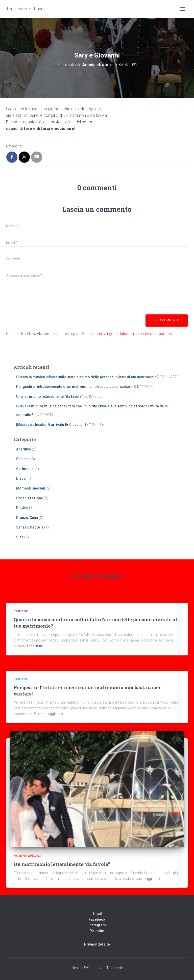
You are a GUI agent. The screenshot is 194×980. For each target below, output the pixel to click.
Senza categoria (30, 527)
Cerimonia (25, 469)
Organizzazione (30, 498)
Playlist (22, 508)
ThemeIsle (115, 968)
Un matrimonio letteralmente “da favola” (49, 397)
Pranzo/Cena (27, 518)
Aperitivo (24, 449)
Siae (20, 537)
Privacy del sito (97, 944)
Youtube (97, 931)
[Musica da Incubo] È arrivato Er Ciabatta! (50, 425)
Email (97, 914)
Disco (21, 478)
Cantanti (23, 459)
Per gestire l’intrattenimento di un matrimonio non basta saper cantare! (75, 387)
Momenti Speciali (31, 488)
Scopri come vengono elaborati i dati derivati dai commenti (129, 334)
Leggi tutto (35, 646)
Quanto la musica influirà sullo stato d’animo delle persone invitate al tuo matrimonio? (87, 377)
